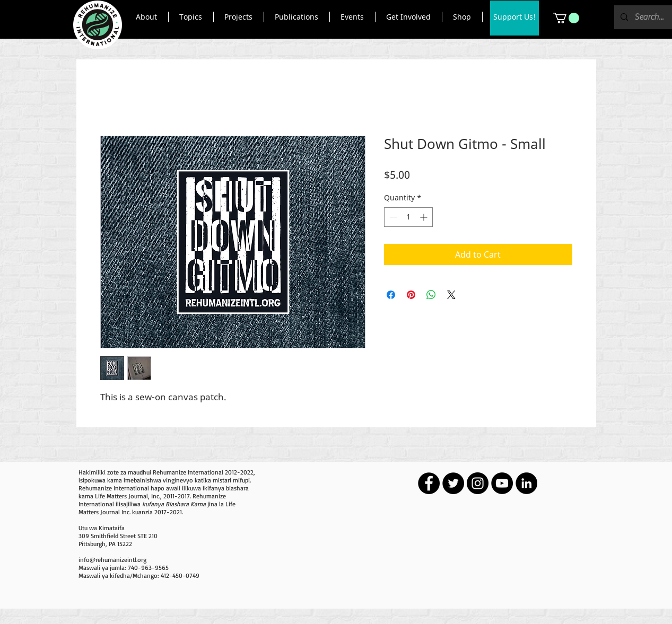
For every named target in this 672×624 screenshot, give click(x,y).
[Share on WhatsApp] (431, 295)
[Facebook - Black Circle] (429, 483)
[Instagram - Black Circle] (478, 483)
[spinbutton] (408, 217)
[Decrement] (392, 217)
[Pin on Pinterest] (411, 295)
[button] (147, 17)
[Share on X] (451, 295)
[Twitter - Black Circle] (453, 483)
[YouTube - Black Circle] (502, 483)
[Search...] (649, 17)
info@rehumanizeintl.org (112, 560)
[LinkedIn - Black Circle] (526, 483)
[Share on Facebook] (391, 295)
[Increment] (425, 217)
